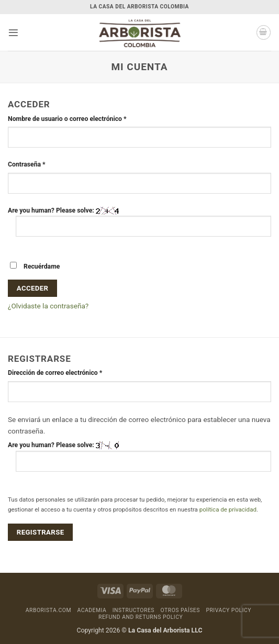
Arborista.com (48, 610)
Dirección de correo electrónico (67, 372)
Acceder (33, 288)
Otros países (180, 610)
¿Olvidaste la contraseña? (48, 306)
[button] (13, 33)
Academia (92, 610)
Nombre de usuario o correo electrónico (79, 118)
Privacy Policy (228, 610)
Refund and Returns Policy (141, 617)
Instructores (133, 610)
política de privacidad (228, 509)
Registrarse (41, 532)
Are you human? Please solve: (139, 222)
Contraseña (38, 164)
